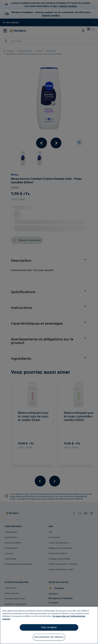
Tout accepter (49, 627)
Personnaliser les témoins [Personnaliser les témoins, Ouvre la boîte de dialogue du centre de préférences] (49, 637)
